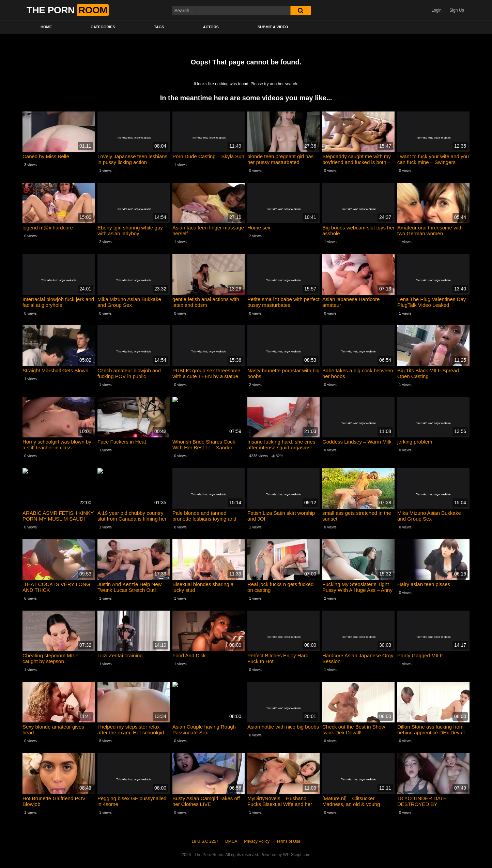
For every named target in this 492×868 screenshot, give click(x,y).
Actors (211, 27)
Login (437, 10)
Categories (103, 27)
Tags (159, 27)
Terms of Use (288, 841)
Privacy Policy (257, 841)
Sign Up (457, 10)
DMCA (231, 841)
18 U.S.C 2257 (205, 841)
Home (46, 27)
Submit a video (273, 27)
